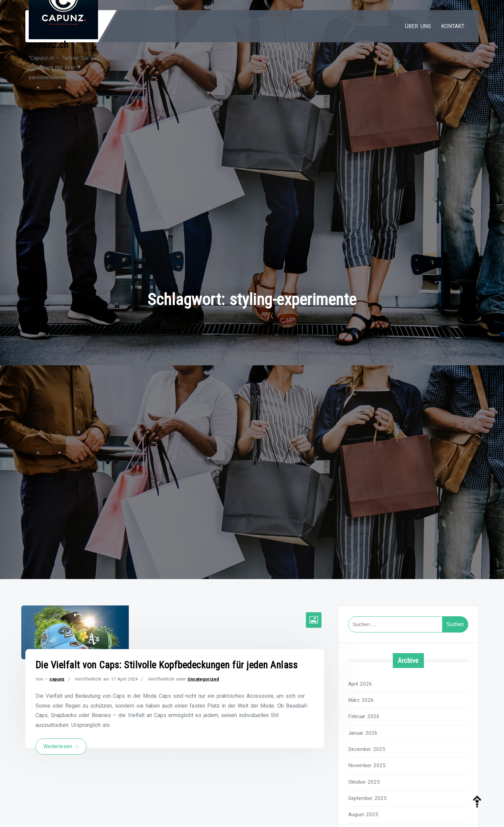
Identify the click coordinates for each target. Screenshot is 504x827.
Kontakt (453, 26)
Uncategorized (203, 679)
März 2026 (361, 700)
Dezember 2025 (367, 749)
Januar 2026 (363, 733)
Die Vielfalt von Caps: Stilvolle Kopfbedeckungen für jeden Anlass (167, 665)
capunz (57, 679)
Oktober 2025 (364, 782)
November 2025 (367, 765)
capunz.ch (49, 45)
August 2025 (363, 814)
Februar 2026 (364, 716)
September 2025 (367, 798)
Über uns (418, 26)
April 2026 (360, 684)
